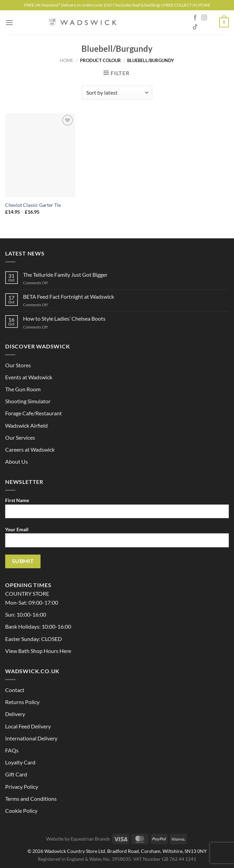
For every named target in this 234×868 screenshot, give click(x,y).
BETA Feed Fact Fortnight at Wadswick (69, 296)
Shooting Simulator (28, 401)
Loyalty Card (20, 762)
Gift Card (16, 774)
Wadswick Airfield (26, 425)
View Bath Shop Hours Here (38, 651)
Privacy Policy (22, 787)
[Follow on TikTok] (195, 27)
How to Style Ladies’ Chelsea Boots (64, 318)
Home (67, 60)
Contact (15, 690)
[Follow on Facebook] (195, 18)
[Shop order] (117, 93)
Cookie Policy (21, 811)
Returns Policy (22, 702)
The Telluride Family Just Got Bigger (65, 275)
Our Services (20, 437)
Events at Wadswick (29, 377)
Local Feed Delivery (28, 726)
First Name (117, 510)
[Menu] (9, 22)
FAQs (12, 750)
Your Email (117, 539)
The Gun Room (23, 389)
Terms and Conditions (31, 799)
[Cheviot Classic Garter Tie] (40, 155)
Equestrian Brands (90, 839)
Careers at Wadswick (30, 449)
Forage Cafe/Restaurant (34, 413)
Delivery (15, 714)
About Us (16, 461)
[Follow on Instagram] (204, 18)
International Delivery (31, 738)
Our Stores (18, 365)
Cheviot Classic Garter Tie (33, 205)
